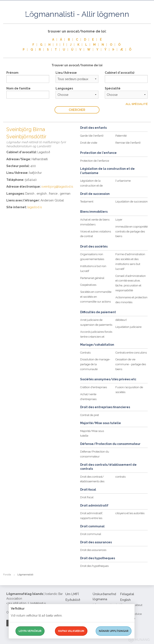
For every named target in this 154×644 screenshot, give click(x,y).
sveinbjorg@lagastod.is (57, 187)
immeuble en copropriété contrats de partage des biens (132, 231)
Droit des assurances (93, 550)
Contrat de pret (90, 415)
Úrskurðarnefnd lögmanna (104, 597)
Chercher (77, 110)
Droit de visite (89, 143)
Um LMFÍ (72, 594)
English (125, 600)
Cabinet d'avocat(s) (120, 73)
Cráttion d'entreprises (94, 387)
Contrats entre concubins (131, 353)
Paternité (121, 136)
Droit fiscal (87, 497)
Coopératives (88, 285)
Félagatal (127, 594)
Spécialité (113, 88)
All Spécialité (137, 104)
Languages (64, 88)
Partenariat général (92, 278)
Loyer (119, 220)
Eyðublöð (73, 600)
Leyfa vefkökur (30, 631)
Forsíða (7, 575)
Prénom (12, 73)
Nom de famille (18, 88)
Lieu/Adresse (66, 73)
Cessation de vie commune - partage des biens (131, 364)
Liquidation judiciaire (128, 327)
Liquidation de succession (132, 202)
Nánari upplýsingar (114, 631)
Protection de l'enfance (95, 161)
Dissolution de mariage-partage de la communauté (95, 364)
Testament (87, 202)
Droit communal (91, 534)
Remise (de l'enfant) (128, 143)
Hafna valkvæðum (71, 631)
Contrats (85, 353)
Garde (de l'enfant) (92, 136)
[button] (148, 19)
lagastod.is (35, 207)
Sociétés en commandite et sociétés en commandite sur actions (96, 297)
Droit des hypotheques (94, 566)
